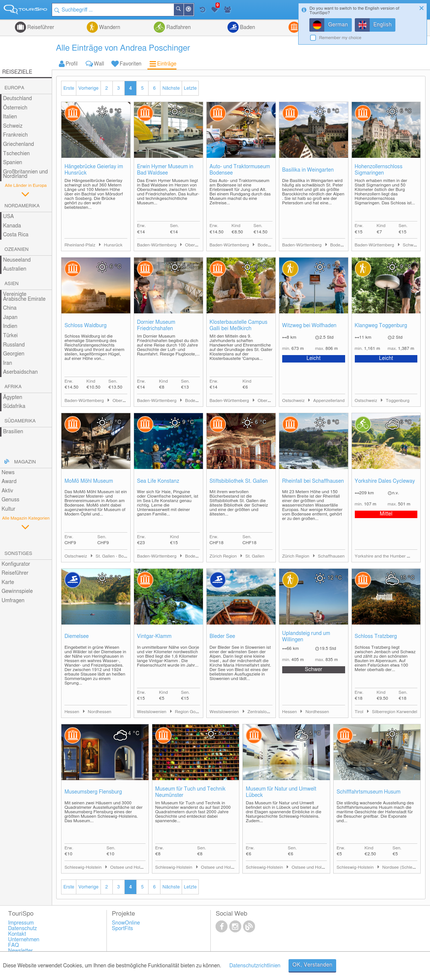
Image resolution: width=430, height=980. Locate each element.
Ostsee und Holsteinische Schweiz (144, 867)
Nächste (171, 88)
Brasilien (13, 432)
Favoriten (131, 64)
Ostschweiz (294, 401)
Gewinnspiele (17, 591)
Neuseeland (17, 260)
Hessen (72, 712)
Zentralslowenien (264, 712)
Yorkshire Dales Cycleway (385, 481)
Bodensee (267, 245)
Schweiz (13, 126)
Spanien (12, 163)
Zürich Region (224, 556)
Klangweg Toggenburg (381, 326)
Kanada (12, 226)
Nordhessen (100, 712)
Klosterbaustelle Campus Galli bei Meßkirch (238, 325)
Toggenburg (398, 401)
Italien (10, 117)
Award (9, 482)
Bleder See (222, 636)
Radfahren (178, 28)
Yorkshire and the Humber (381, 556)
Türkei (10, 336)
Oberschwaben (200, 245)
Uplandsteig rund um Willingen (306, 637)
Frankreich (15, 135)
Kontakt (17, 934)
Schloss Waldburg (85, 326)
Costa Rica (16, 235)
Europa (14, 88)
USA (8, 217)
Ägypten (12, 398)
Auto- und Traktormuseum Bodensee (240, 170)
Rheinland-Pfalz (80, 245)
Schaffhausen (331, 556)
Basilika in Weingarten (308, 170)
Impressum (21, 923)
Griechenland (18, 144)
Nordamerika (22, 206)
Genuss (10, 500)
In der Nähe (193, 10)
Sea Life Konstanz (158, 481)
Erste (69, 88)
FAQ (14, 945)
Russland (14, 345)
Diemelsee (77, 636)
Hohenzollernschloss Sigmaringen (379, 170)
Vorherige (88, 88)
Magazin (25, 462)
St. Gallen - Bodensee (117, 556)
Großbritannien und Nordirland (25, 174)
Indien (10, 326)
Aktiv (7, 491)
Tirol (360, 712)
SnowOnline (126, 923)
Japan (10, 317)
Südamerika (20, 421)
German (338, 25)
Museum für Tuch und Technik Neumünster (190, 792)
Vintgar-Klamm (154, 636)
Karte (8, 582)
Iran (7, 363)
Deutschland (17, 99)
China (10, 308)
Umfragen (13, 601)
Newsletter (21, 951)
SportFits (123, 929)
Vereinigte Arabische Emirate (24, 297)
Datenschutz (23, 929)
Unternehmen (24, 940)
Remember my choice (340, 38)
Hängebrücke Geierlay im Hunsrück (94, 170)
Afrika (13, 387)
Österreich (15, 108)
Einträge (167, 64)
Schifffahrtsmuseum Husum (369, 792)
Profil (71, 64)
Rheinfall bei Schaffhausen (313, 481)
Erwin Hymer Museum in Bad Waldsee (165, 170)
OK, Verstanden (312, 965)
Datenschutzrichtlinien (255, 966)
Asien (12, 284)
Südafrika (14, 406)
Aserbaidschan (20, 372)
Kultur (8, 509)
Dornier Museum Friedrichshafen (156, 325)
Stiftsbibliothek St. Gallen (239, 481)
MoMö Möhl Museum (89, 481)
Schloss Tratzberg (376, 636)
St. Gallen (255, 556)
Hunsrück (113, 245)
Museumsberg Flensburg (93, 792)
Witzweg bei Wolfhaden (309, 326)
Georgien (14, 354)
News (8, 473)
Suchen (183, 10)
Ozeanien (17, 250)
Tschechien (16, 154)
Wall (99, 64)
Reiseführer (40, 28)
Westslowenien (152, 712)
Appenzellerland (329, 401)
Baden (247, 28)
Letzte (190, 88)
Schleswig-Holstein (84, 867)
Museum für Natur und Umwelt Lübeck (281, 792)
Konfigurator (16, 564)
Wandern (109, 28)
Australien (15, 269)
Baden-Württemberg (157, 245)
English (383, 25)
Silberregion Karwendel (395, 712)
